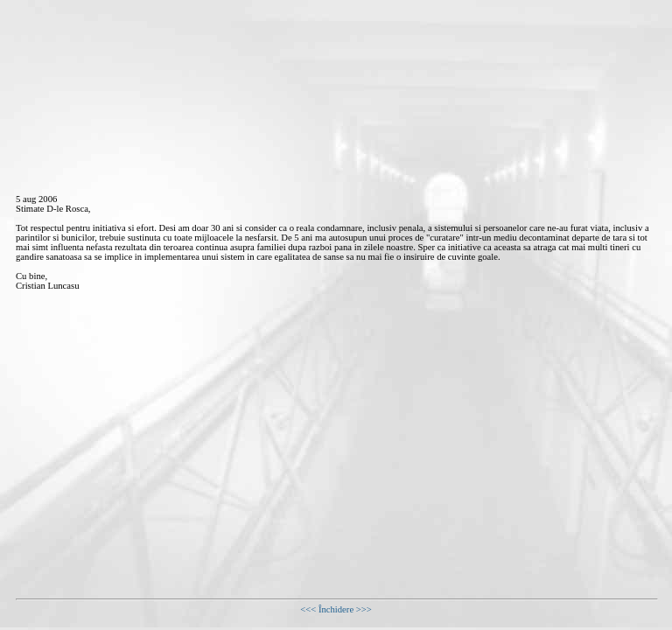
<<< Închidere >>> (336, 609)
